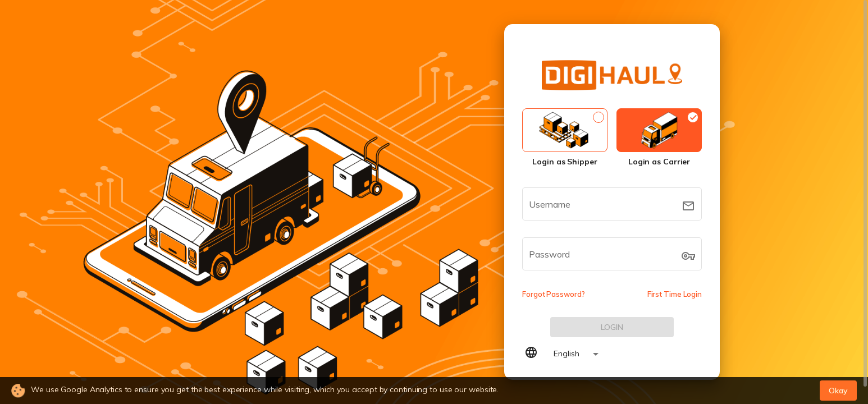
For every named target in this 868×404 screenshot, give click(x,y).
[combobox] (572, 354)
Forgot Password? (553, 294)
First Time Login (675, 294)
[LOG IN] (612, 327)
